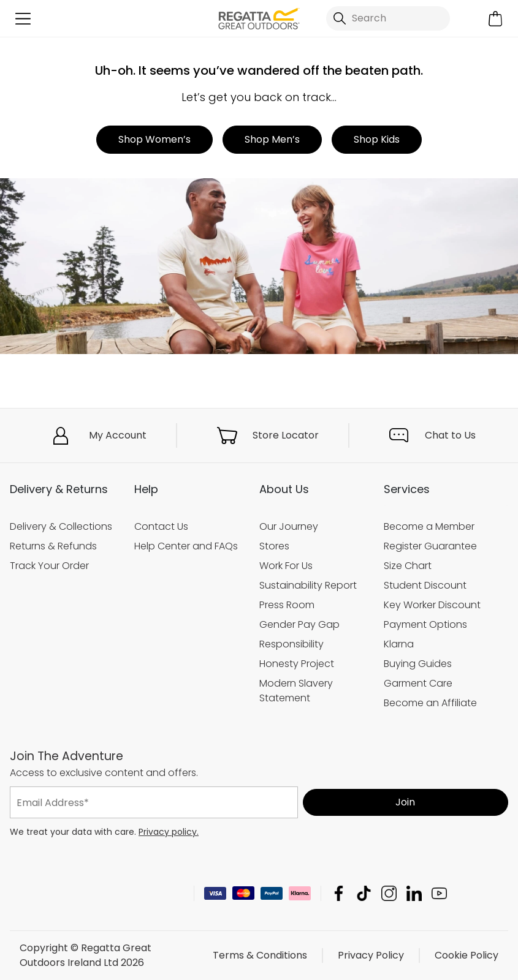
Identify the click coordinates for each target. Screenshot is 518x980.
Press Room (287, 605)
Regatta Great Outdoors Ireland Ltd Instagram (389, 893)
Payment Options (425, 624)
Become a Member (429, 526)
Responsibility (291, 644)
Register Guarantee (430, 546)
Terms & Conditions (260, 955)
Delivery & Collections (61, 526)
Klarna (399, 644)
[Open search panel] (388, 18)
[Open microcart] (495, 19)
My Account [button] (118, 435)
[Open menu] (23, 19)
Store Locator (286, 435)
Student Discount (425, 585)
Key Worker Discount (432, 605)
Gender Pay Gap (299, 624)
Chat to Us (450, 435)
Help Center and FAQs (186, 546)
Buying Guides (418, 664)
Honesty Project (297, 664)
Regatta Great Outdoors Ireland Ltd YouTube (439, 893)
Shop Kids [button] (377, 139)
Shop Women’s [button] (154, 139)
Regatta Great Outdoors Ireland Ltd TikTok (364, 893)
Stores (274, 546)
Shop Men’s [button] (272, 139)
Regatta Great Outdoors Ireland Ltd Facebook (339, 893)
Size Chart (408, 566)
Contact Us (161, 526)
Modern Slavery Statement (296, 691)
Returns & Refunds (53, 546)
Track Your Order (49, 566)
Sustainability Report (308, 585)
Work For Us (286, 566)
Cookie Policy (467, 955)
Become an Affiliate (430, 703)
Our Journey (289, 526)
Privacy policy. (169, 832)
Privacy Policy (371, 955)
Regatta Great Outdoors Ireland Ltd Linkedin (414, 893)
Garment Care (418, 683)
